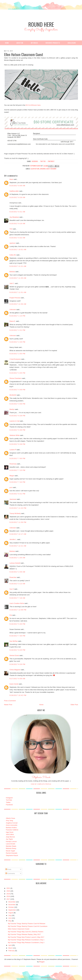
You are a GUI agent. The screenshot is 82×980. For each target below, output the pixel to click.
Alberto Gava (10, 818)
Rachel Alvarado (12, 853)
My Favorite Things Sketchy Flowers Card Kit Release (27, 924)
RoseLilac (13, 577)
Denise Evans (14, 655)
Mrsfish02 (13, 395)
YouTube (9, 800)
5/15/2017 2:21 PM (17, 330)
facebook (35, 161)
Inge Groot (10, 832)
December (12, 902)
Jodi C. (12, 283)
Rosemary (13, 464)
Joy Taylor (9, 839)
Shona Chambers (16, 378)
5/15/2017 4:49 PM (17, 390)
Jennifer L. (13, 539)
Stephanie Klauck (41, 778)
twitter (43, 161)
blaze (11, 179)
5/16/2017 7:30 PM (17, 636)
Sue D (12, 589)
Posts (8, 869)
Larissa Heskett (15, 563)
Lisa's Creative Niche (17, 603)
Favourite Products (53, 43)
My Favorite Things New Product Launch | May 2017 (26, 937)
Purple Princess (15, 298)
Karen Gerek (14, 684)
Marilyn (12, 409)
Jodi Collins (10, 834)
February (11, 951)
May (10, 921)
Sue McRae (14, 641)
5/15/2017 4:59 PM (17, 404)
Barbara (12, 272)
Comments (10, 873)
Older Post (74, 705)
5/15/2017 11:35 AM (18, 278)
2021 (8, 888)
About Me (20, 43)
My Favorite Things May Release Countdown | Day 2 (26, 942)
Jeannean (13, 499)
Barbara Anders (11, 828)
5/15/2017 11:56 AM (18, 304)
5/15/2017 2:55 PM (17, 354)
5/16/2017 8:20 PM (17, 650)
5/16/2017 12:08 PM (18, 610)
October (11, 907)
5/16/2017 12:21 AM (18, 546)
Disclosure (72, 43)
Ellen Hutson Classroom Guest (19, 929)
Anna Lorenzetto (12, 825)
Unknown (13, 310)
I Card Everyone (15, 359)
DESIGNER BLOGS (46, 978)
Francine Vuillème (12, 830)
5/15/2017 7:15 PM (17, 470)
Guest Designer (51, 169)
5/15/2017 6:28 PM (17, 416)
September (12, 910)
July (10, 915)
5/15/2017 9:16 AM (17, 224)
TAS (11, 229)
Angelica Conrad (12, 823)
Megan (12, 476)
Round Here (41, 24)
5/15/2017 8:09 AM (17, 186)
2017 (8, 899)
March (11, 948)
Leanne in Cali (14, 421)
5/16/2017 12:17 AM (18, 534)
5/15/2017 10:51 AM (18, 250)
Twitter (8, 802)
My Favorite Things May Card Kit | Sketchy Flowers (26, 932)
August (11, 913)
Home (7, 43)
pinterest (51, 161)
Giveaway (43, 169)
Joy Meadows (14, 217)
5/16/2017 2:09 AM (17, 572)
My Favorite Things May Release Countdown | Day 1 (26, 940)
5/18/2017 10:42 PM (18, 695)
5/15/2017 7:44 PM (17, 482)
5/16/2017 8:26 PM (17, 664)
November (12, 905)
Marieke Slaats (11, 846)
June (10, 918)
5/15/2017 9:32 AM (17, 238)
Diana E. (12, 321)
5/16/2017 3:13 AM (17, 584)
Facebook (9, 805)
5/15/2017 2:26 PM (17, 342)
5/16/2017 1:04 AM (17, 558)
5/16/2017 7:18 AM (17, 598)
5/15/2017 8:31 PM (17, 494)
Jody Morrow (10, 837)
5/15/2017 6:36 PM (17, 430)
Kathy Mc (13, 255)
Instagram (9, 798)
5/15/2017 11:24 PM (18, 508)
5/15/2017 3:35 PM (17, 373)
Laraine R (13, 450)
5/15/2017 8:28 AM (17, 197)
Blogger (42, 962)
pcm (11, 487)
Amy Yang (9, 821)
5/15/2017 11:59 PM (18, 522)
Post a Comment (10, 701)
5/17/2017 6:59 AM (17, 679)
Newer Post (8, 705)
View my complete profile (41, 784)
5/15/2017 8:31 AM (17, 212)
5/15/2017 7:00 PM (17, 458)
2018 (8, 896)
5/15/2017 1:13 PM (17, 316)
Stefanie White (15, 435)
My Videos (34, 43)
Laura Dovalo (10, 844)
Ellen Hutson (35, 169)
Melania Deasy (11, 848)
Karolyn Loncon (11, 841)
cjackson (13, 243)
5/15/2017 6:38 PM (17, 444)
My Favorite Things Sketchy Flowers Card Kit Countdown (28, 926)
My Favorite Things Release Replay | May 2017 (24, 934)
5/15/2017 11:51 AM (18, 292)
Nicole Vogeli (10, 851)
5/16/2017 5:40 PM (17, 624)
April (10, 945)
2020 (8, 891)
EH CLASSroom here (33, 105)
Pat (11, 615)
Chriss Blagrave (15, 670)
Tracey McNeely (15, 513)
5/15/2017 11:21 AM (18, 266)
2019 (8, 894)
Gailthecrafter (14, 191)
